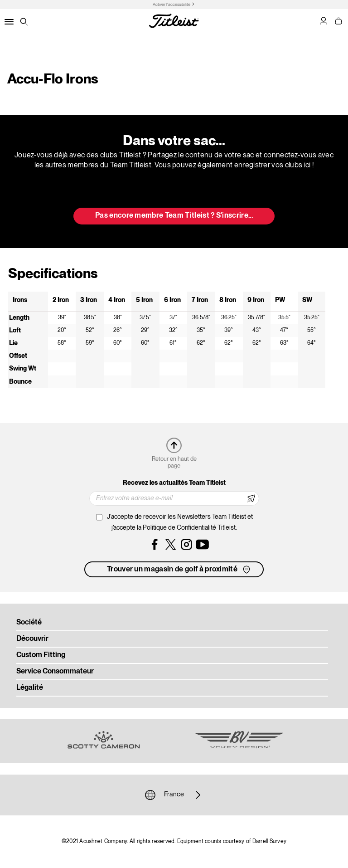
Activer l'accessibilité (172, 5)
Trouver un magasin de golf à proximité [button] (179, 570)
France (174, 795)
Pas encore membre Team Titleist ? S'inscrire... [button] (174, 216)
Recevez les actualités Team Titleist (174, 483)
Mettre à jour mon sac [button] (174, 192)
